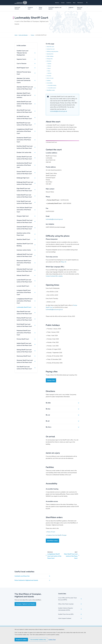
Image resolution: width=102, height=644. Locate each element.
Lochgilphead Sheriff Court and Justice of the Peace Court (25, 301)
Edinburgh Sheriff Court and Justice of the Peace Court (25, 183)
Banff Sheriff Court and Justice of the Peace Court (24, 124)
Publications (80, 3)
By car (49, 68)
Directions (49, 61)
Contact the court (51, 49)
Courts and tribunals (20, 8)
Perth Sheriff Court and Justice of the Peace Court (24, 325)
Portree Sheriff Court (23, 339)
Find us (33, 35)
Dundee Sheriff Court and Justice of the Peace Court (24, 158)
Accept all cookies (21, 640)
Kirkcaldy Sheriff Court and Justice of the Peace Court (25, 270)
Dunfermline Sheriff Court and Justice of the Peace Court (24, 165)
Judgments (72, 8)
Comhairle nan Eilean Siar (22, 598)
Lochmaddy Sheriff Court (24, 307)
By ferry (50, 73)
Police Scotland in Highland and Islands (26, 602)
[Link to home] (21, 3)
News (74, 3)
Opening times (50, 54)
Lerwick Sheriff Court (23, 286)
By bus (49, 66)
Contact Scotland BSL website (54, 298)
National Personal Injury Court (24, 73)
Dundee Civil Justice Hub (24, 152)
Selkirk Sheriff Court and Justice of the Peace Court (24, 344)
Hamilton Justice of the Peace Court (23, 234)
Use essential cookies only (38, 640)
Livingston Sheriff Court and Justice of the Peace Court (24, 293)
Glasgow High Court (23, 216)
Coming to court (32, 8)
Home (16, 35)
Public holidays (50, 56)
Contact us (69, 3)
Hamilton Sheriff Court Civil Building (25, 245)
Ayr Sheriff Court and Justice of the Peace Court (24, 118)
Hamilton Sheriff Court (23, 239)
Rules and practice (82, 8)
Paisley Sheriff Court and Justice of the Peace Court (24, 319)
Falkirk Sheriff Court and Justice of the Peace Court (24, 196)
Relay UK (64, 284)
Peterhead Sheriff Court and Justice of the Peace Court (24, 333)
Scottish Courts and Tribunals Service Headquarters (22, 53)
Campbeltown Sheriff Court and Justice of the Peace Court (25, 131)
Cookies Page (52, 640)
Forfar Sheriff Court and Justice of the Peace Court (24, 202)
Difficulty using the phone (52, 51)
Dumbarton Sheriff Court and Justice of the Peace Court (24, 140)
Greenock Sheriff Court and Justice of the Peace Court (25, 228)
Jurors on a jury (50, 78)
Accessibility (50, 83)
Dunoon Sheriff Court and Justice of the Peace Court (24, 173)
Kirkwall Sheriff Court (23, 275)
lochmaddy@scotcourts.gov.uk (59, 111)
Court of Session (22, 64)
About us (57, 3)
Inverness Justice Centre (24, 250)
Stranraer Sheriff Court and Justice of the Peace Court (25, 361)
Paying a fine (50, 59)
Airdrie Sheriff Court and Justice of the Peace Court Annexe (24, 104)
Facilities (49, 81)
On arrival (49, 76)
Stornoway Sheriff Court (24, 356)
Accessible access (52, 88)
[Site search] (87, 3)
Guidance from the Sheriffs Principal (57, 557)
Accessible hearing (52, 85)
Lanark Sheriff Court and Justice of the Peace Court (24, 281)
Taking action (43, 8)
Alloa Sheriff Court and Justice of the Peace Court (24, 111)
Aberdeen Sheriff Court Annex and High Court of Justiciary (24, 95)
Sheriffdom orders (51, 90)
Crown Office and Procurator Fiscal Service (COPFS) (67, 621)
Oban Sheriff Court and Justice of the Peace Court (24, 313)
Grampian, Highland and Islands (25, 626)
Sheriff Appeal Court (23, 68)
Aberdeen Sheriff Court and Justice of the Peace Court (25, 88)
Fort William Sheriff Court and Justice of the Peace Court (24, 210)
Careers (63, 3)
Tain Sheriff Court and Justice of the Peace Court (24, 368)
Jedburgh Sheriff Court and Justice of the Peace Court (25, 255)
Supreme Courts (21, 59)
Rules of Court (51, 554)
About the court (50, 47)
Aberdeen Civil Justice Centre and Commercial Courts (24, 81)
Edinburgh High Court (23, 178)
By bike (49, 64)
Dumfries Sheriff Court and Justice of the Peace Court (25, 147)
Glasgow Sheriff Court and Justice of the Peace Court (25, 221)
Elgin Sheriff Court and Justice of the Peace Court (24, 190)
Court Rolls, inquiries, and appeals (58, 8)
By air (49, 71)
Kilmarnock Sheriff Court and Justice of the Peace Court (24, 263)
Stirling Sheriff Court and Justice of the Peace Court (24, 351)
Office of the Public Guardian (66, 626)
